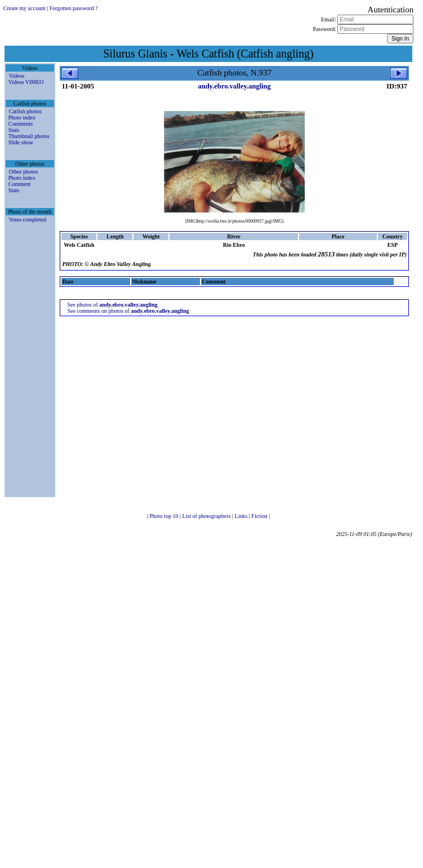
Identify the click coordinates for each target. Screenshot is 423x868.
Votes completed (28, 220)
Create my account (25, 8)
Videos (17, 76)
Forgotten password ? (74, 8)
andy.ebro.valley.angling (234, 86)
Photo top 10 (164, 516)
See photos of (112, 305)
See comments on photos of (128, 311)
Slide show (21, 142)
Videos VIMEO (26, 82)
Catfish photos (25, 111)
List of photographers (207, 516)
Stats (14, 130)
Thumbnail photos (29, 136)
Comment (19, 184)
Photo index (22, 118)
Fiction (260, 516)
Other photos (24, 172)
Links (242, 516)
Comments (21, 124)
